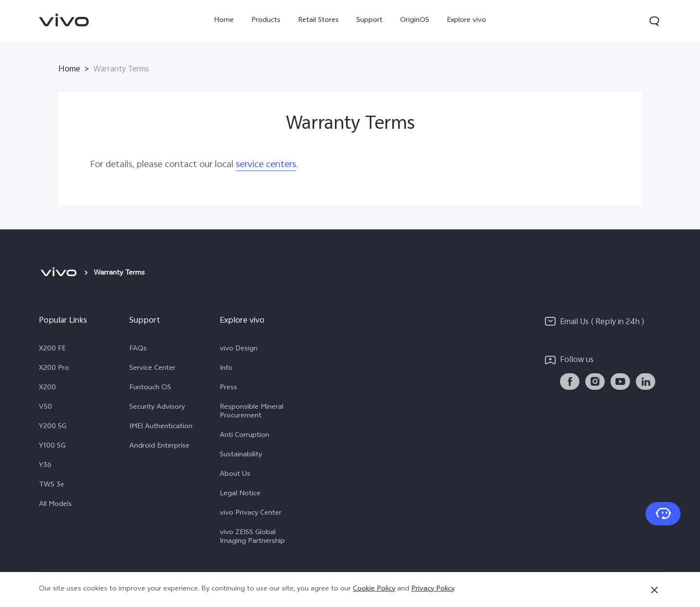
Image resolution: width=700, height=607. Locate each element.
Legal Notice (240, 494)
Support (369, 21)
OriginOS (415, 21)
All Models (55, 505)
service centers (266, 165)
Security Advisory (157, 408)
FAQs (138, 349)
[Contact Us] (663, 514)
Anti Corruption (245, 436)
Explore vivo (466, 21)
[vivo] (59, 274)
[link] (64, 20)
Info (226, 369)
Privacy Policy (433, 589)
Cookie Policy (374, 589)
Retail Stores (318, 21)
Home (224, 21)
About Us (235, 475)
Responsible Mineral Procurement (252, 412)
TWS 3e (52, 486)
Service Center (152, 369)
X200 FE (52, 349)
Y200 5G (53, 427)
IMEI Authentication (161, 427)
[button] (654, 21)
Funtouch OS (150, 388)
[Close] (654, 590)
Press (228, 388)
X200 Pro (54, 369)
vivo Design (239, 349)
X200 (47, 388)
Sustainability (241, 455)
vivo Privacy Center (251, 514)
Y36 (45, 466)
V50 (45, 408)
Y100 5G (52, 447)
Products (266, 21)
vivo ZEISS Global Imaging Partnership (252, 538)
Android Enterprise (159, 447)
